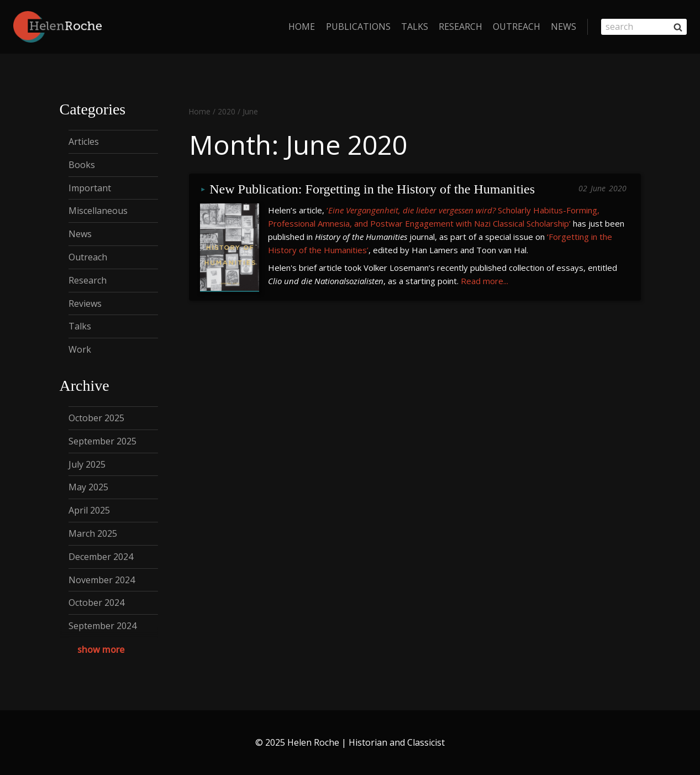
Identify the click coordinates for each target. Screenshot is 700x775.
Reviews (85, 303)
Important (90, 188)
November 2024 (102, 580)
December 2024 (101, 557)
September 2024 (102, 626)
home (302, 27)
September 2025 (102, 441)
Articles (84, 142)
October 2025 (96, 418)
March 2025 (93, 533)
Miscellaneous (98, 211)
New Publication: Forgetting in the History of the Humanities (372, 189)
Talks (415, 27)
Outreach (517, 27)
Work (80, 349)
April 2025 (89, 510)
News (564, 27)
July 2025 (87, 464)
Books (82, 165)
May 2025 (88, 487)
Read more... (485, 281)
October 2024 (96, 603)
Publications (358, 27)
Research (460, 27)
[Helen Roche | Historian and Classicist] (57, 27)
